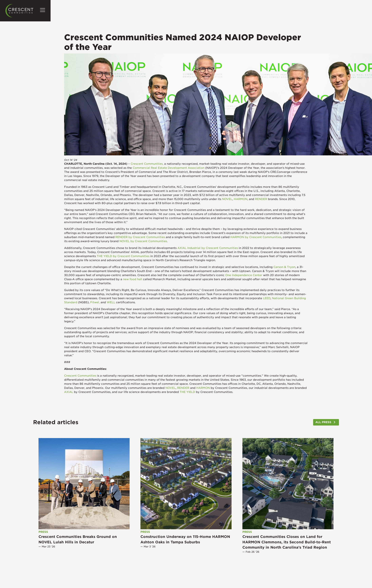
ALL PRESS (323, 422)
